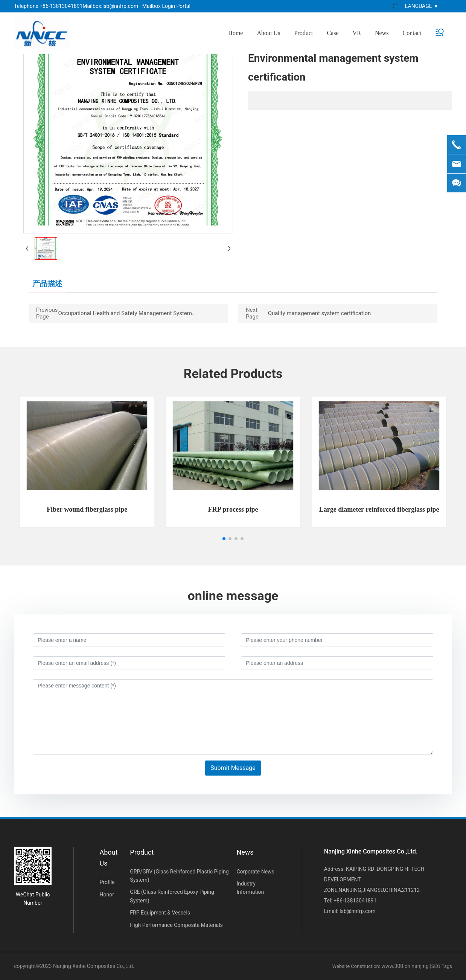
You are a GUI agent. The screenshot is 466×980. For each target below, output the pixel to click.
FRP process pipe (233, 509)
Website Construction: (357, 966)
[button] (224, 539)
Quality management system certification (320, 313)
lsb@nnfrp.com (120, 6)
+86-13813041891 (61, 6)
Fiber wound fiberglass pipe (87, 509)
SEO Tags (442, 966)
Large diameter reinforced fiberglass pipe (379, 509)
